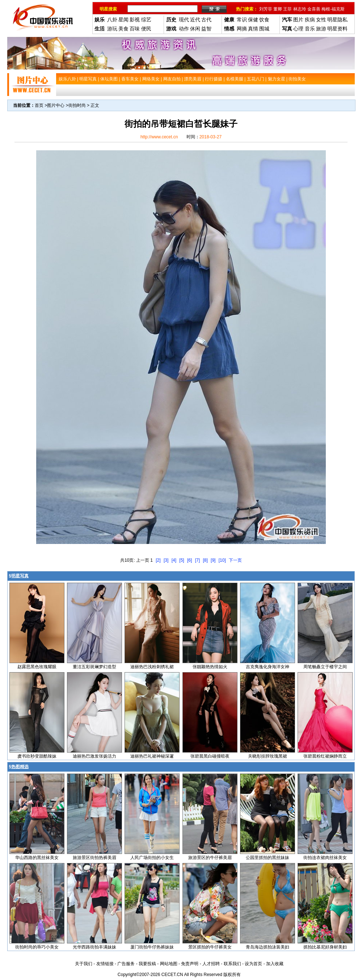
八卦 (112, 20)
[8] (205, 560)
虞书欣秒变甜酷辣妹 (37, 756)
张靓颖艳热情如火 (210, 667)
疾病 (310, 20)
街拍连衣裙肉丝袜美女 (325, 858)
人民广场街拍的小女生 (152, 858)
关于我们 (84, 964)
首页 (39, 105)
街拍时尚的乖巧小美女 (37, 947)
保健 (253, 20)
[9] (213, 560)
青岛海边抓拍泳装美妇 (268, 947)
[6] (190, 560)
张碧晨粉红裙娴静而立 (325, 756)
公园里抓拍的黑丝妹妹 (268, 858)
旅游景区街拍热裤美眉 (94, 858)
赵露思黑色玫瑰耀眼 (37, 667)
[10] (222, 560)
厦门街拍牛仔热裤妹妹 (152, 947)
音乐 (310, 29)
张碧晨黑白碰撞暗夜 (210, 756)
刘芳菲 (266, 9)
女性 (321, 20)
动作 (184, 29)
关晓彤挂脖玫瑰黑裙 (268, 756)
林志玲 (300, 9)
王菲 (287, 9)
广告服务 (126, 964)
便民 (146, 29)
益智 (206, 29)
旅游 (321, 29)
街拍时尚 (77, 105)
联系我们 (232, 964)
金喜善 (314, 9)
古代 (206, 20)
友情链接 (105, 964)
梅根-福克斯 (333, 9)
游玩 (112, 29)
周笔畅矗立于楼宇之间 (325, 667)
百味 (135, 29)
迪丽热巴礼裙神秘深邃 (152, 756)
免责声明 (190, 964)
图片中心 (56, 105)
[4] (174, 560)
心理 (298, 29)
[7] (197, 560)
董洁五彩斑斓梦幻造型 (94, 667)
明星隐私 (337, 20)
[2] (158, 560)
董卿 (278, 9)
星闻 (123, 20)
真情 (253, 29)
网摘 (242, 29)
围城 (264, 29)
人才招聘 (211, 964)
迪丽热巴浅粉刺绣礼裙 (152, 667)
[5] (182, 560)
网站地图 (169, 964)
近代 (195, 20)
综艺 (146, 20)
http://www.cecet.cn (159, 137)
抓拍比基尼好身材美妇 (325, 947)
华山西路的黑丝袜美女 (37, 858)
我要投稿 (147, 964)
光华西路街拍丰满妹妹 (94, 947)
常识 (242, 20)
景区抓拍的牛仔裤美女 (210, 947)
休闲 (195, 29)
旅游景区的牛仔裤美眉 (210, 858)
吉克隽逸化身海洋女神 (268, 667)
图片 (298, 20)
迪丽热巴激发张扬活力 (94, 756)
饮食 (264, 20)
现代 (184, 20)
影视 (135, 20)
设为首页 (253, 964)
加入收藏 (275, 964)
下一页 (235, 560)
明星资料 (337, 29)
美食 (123, 29)
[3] (166, 560)
